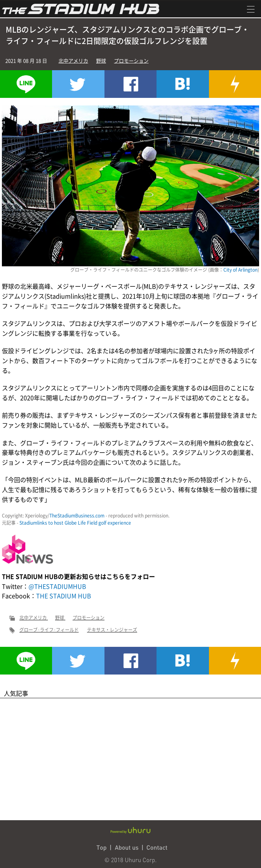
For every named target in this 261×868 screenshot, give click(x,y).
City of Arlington (240, 270)
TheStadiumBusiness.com (77, 516)
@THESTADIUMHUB (57, 586)
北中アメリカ (73, 61)
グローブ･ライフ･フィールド (49, 630)
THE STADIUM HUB (64, 596)
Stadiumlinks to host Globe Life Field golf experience (75, 523)
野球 (101, 61)
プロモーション (131, 61)
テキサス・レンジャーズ (112, 630)
